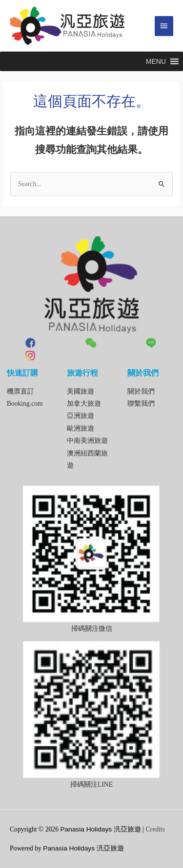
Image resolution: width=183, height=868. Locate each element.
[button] (156, 61)
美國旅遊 (81, 391)
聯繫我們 (141, 404)
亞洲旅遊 (81, 416)
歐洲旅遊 (81, 428)
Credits (155, 829)
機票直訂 (20, 391)
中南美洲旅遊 (87, 441)
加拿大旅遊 (84, 404)
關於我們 (141, 391)
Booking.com (25, 404)
